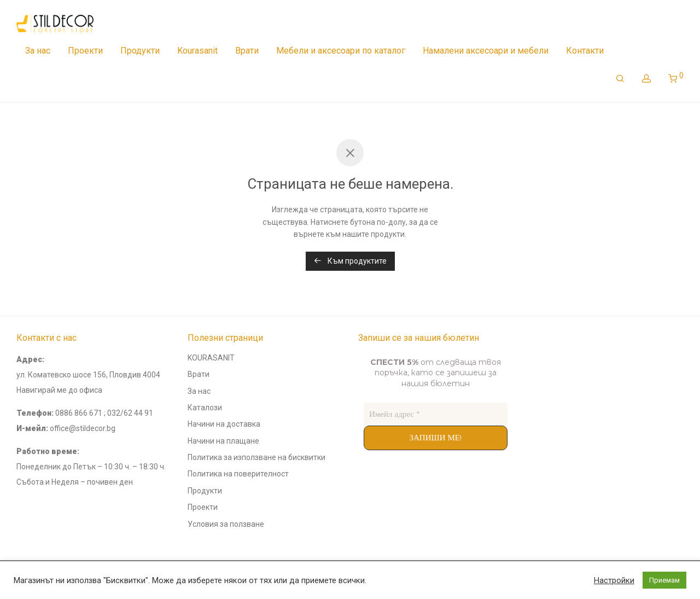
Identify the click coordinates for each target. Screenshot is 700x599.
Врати (247, 51)
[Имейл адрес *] (436, 414)
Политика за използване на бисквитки (256, 457)
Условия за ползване (226, 524)
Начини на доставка (224, 424)
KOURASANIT (211, 358)
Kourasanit (197, 51)
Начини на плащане (223, 441)
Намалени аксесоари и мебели (486, 51)
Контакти (585, 51)
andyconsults (552, 340)
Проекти (85, 51)
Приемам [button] (664, 580)
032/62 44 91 (130, 413)
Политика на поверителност (238, 474)
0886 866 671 (79, 413)
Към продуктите (350, 261)
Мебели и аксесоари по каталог (341, 51)
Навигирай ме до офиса (59, 390)
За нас (38, 51)
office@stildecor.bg (83, 428)
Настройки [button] (614, 580)
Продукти (140, 51)
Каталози (205, 408)
